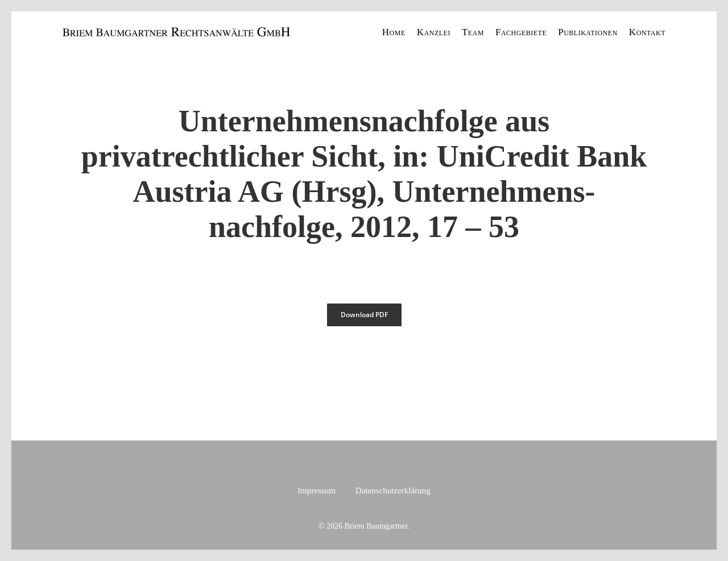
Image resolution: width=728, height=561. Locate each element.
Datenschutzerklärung (393, 491)
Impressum (317, 491)
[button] (364, 315)
